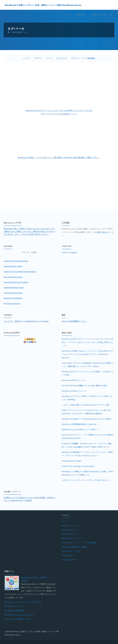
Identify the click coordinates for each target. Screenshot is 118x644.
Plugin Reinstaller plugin (14, 287)
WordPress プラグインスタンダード (19, 615)
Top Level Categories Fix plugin (16, 282)
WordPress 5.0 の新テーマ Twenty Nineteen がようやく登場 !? (87, 419)
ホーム (65, 521)
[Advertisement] (59, 85)
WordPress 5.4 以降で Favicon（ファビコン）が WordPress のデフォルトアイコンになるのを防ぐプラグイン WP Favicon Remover (87, 354)
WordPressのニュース (71, 525)
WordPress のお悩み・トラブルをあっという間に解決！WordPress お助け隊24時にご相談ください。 (59, 157)
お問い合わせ (102, 232)
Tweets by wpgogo (69, 252)
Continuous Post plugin (13, 293)
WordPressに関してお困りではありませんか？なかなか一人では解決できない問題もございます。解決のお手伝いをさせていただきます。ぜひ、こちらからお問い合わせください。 (29, 231)
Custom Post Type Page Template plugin (20, 271)
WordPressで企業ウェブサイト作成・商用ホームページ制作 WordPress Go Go (43, 5)
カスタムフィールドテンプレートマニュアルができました (86, 480)
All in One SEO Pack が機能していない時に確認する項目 (84, 386)
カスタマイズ (62, 58)
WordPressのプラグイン (72, 530)
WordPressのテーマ (70, 534)
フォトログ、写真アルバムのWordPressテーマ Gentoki (26, 321)
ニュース (27, 58)
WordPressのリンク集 (71, 551)
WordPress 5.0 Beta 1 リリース (74, 391)
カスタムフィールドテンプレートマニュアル (23, 602)
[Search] (111, 15)
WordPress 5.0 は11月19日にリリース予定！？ (80, 429)
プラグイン (38, 58)
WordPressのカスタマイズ (73, 538)
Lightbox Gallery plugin (13, 266)
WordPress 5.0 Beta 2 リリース (74, 380)
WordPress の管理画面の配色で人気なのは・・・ (82, 424)
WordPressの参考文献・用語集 (74, 547)
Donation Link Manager (13, 298)
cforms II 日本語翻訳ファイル (74, 321)
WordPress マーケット (14, 606)
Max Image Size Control (13, 277)
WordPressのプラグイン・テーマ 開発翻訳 (79, 543)
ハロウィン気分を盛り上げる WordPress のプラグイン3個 (85, 405)
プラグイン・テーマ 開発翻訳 (83, 58)
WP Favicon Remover (12, 303)
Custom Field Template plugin (16, 261)
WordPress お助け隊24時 (15, 610)
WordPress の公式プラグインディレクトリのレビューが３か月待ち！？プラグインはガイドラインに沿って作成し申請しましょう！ (88, 342)
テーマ (50, 58)
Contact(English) (69, 560)
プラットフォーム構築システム (18, 619)
